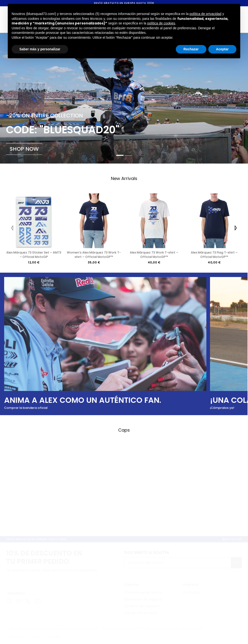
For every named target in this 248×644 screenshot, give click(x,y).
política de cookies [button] (161, 23)
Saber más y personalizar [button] (40, 49)
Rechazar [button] (191, 49)
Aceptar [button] (222, 49)
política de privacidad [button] (206, 14)
